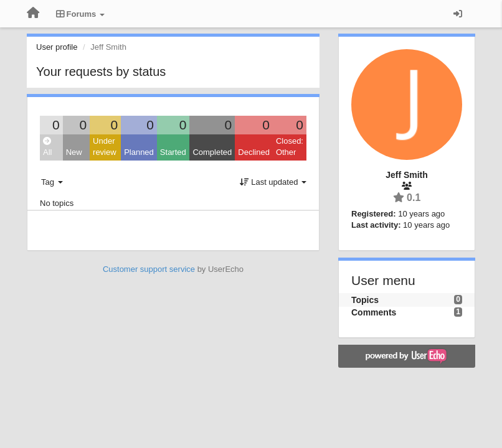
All (47, 147)
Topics (365, 300)
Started (173, 152)
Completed (212, 152)
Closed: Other (290, 147)
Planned (139, 152)
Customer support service (149, 269)
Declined (254, 152)
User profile (57, 47)
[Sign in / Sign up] (458, 14)
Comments (374, 312)
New (74, 152)
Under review (105, 147)
